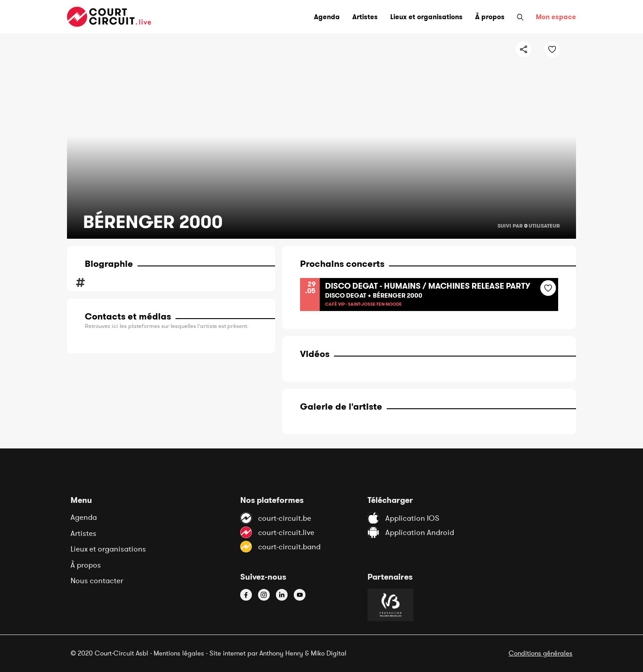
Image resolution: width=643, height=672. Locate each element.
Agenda (84, 517)
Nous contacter (97, 581)
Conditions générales (541, 653)
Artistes (84, 533)
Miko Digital (329, 653)
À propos (86, 565)
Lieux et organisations (108, 549)
